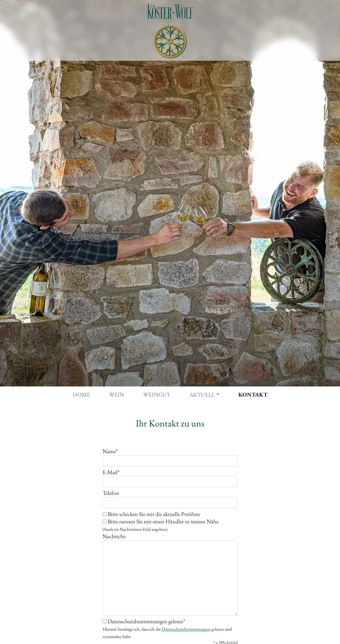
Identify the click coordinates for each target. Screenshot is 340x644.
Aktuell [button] (202, 395)
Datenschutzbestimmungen (186, 629)
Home (81, 395)
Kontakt (253, 395)
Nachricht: (115, 536)
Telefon (111, 493)
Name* (110, 451)
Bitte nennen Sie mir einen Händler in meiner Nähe (161, 525)
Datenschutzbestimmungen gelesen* (167, 629)
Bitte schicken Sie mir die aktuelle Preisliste (151, 514)
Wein (117, 395)
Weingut (157, 395)
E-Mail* (111, 472)
